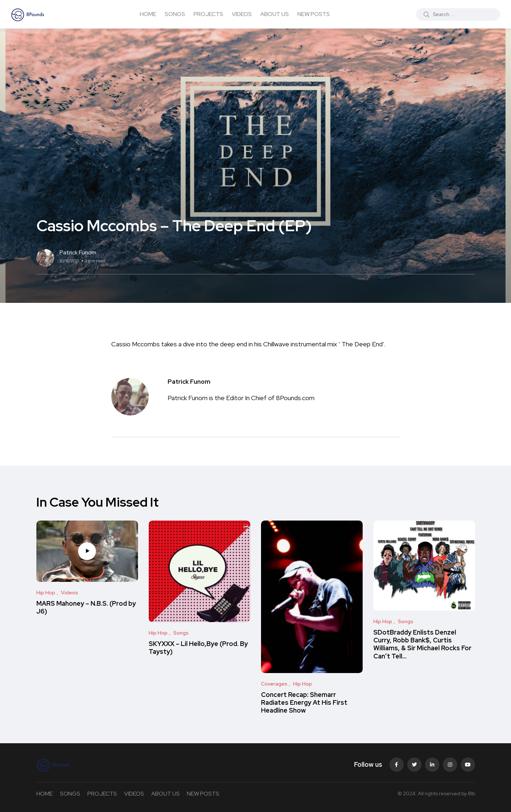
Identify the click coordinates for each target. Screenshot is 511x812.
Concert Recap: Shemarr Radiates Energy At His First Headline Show (304, 703)
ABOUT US (275, 14)
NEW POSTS (314, 14)
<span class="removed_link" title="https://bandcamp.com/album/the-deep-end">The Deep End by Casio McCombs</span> (256, 328)
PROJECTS (208, 14)
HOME (148, 14)
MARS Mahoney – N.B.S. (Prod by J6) (86, 607)
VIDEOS (242, 14)
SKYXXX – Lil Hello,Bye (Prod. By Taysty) (198, 648)
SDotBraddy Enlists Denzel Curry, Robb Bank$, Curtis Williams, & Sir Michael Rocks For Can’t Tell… (422, 644)
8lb (471, 793)
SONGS (175, 14)
